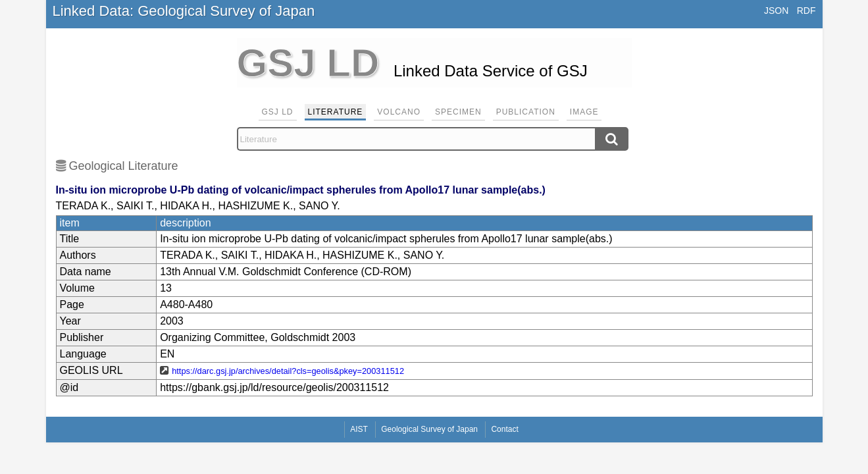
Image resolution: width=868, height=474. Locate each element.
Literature (336, 112)
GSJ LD (278, 112)
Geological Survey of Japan (429, 429)
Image (584, 112)
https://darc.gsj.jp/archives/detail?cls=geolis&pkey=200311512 (288, 371)
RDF (806, 11)
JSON (776, 11)
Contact (504, 429)
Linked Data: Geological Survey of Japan (184, 11)
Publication (526, 112)
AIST (359, 429)
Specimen (458, 112)
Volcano (399, 112)
